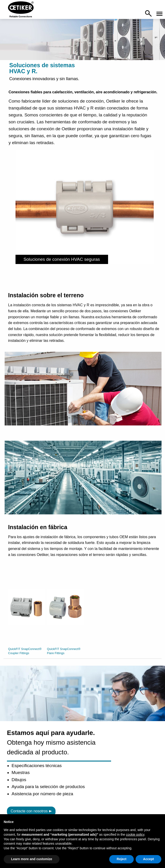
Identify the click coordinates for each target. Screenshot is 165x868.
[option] (26, 616)
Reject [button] (121, 859)
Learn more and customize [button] (32, 859)
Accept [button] (148, 859)
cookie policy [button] (135, 835)
